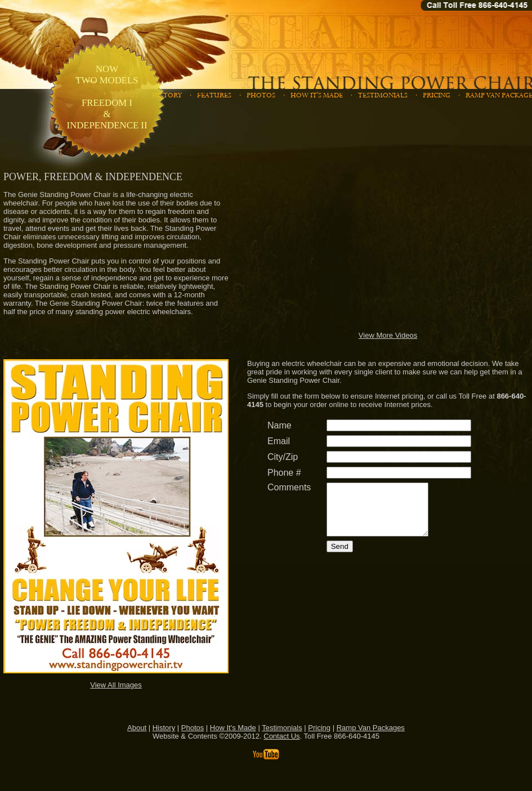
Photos (193, 728)
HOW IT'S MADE (319, 95)
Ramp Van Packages (371, 728)
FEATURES (216, 95)
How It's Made (233, 728)
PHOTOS (263, 95)
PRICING (439, 95)
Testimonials (282, 728)
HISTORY (169, 95)
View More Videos (388, 335)
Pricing (319, 728)
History (164, 728)
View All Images (116, 685)
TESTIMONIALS (385, 95)
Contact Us (281, 736)
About (137, 728)
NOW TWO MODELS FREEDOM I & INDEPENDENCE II (107, 97)
